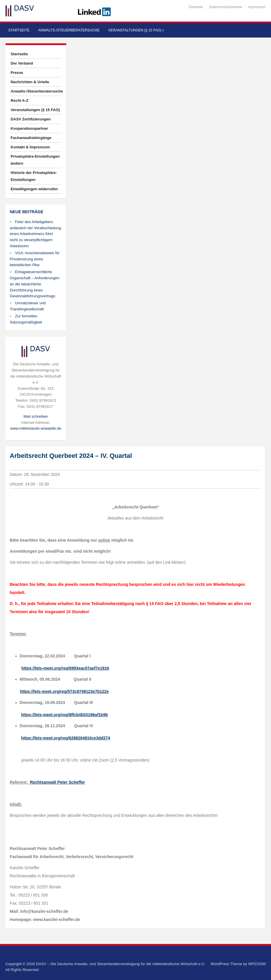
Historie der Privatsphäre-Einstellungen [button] (34, 176)
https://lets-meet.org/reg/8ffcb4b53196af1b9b (65, 715)
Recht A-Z (20, 101)
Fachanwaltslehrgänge (31, 138)
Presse (17, 73)
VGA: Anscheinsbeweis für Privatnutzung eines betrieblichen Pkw (35, 259)
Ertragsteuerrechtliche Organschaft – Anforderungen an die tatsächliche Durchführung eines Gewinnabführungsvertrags (35, 284)
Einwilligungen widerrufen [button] (34, 189)
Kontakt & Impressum (30, 147)
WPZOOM (257, 964)
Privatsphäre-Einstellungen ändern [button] (35, 160)
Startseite (196, 7)
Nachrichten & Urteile (30, 82)
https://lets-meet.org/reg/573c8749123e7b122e (64, 691)
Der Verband (22, 63)
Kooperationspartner (30, 128)
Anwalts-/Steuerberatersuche (69, 30)
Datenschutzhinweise (226, 7)
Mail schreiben (36, 416)
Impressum (257, 7)
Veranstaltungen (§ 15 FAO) (136, 30)
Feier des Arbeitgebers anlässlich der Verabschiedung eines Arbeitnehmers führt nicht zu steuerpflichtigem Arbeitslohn (36, 234)
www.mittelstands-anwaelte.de (36, 428)
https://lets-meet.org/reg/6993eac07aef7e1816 (65, 668)
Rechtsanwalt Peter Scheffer (57, 782)
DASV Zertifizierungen (31, 119)
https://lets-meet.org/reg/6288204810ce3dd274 (66, 738)
